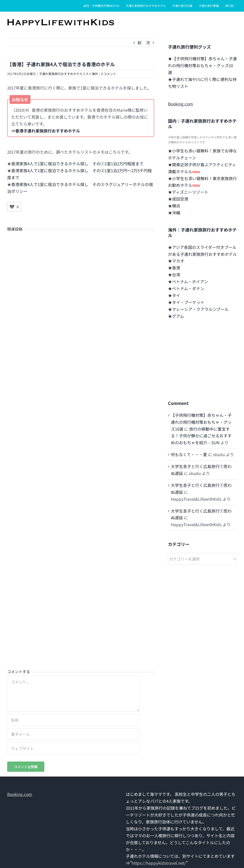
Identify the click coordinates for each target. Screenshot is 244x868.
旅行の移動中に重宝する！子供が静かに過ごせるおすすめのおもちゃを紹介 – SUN (201, 436)
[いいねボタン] (12, 207)
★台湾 (174, 275)
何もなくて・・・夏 (189, 454)
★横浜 (174, 206)
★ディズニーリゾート (188, 192)
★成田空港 (178, 199)
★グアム (176, 316)
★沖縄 (174, 213)
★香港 (174, 268)
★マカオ (176, 261)
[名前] (73, 720)
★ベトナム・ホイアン (188, 281)
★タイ (174, 295)
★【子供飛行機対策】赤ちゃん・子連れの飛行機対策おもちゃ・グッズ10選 (202, 65)
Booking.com (180, 104)
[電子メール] (73, 734)
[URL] (73, 748)
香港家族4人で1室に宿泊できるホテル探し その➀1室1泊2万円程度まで (77, 164)
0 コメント (109, 74)
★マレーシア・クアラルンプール (198, 309)
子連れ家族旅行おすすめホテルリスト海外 (69, 74)
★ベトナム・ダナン (186, 288)
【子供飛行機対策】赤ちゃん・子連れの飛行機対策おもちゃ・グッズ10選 (201, 422)
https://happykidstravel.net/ (159, 863)
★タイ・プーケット (186, 302)
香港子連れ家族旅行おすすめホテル (48, 131)
